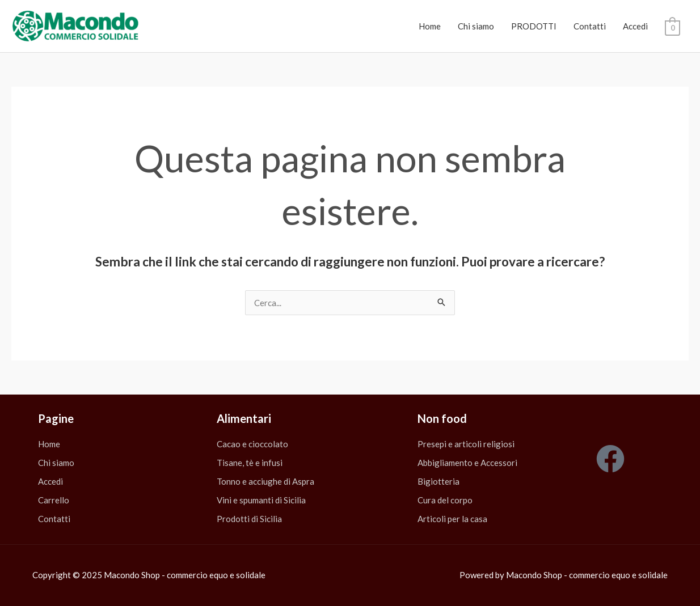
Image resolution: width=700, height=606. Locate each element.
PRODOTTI (534, 26)
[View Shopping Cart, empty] (672, 27)
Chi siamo (476, 26)
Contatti (590, 26)
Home (430, 26)
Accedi (635, 26)
